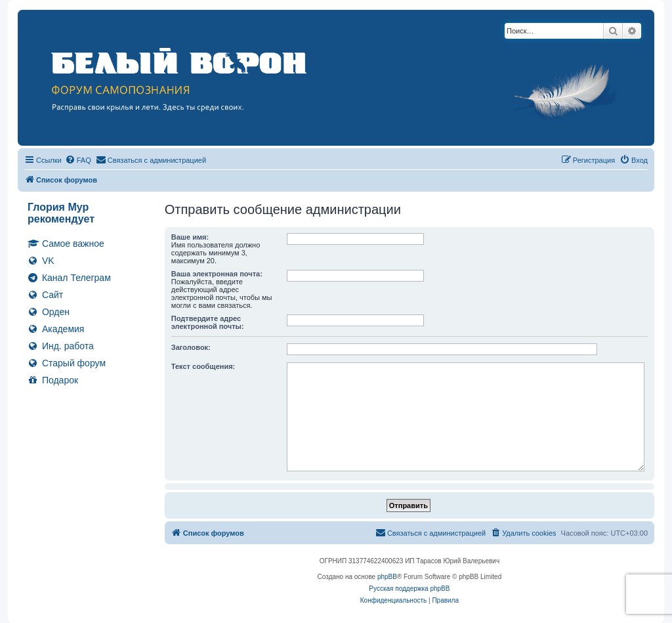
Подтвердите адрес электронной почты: (208, 322)
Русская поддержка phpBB (409, 589)
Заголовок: (191, 347)
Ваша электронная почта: (217, 274)
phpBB (387, 577)
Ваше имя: (190, 237)
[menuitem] (78, 160)
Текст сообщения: (203, 366)
